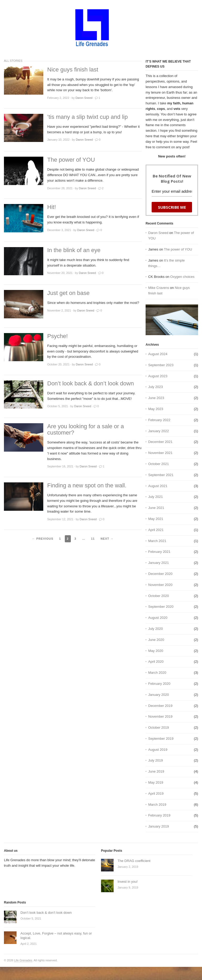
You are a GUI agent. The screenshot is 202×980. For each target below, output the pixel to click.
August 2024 (158, 354)
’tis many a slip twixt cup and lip (87, 117)
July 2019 (156, 760)
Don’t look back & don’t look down (91, 384)
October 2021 (159, 464)
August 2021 (158, 486)
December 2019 (160, 706)
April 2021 (156, 530)
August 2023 (158, 376)
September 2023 (161, 365)
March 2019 (157, 805)
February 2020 (159, 684)
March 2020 (157, 673)
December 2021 (160, 442)
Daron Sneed (158, 233)
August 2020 (158, 618)
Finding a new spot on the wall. (87, 486)
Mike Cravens (159, 288)
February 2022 (159, 420)
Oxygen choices (182, 277)
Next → (107, 539)
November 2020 (160, 585)
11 (93, 539)
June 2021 (156, 508)
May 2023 (156, 409)
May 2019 (156, 782)
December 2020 (160, 574)
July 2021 (156, 497)
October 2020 (159, 596)
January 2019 (159, 826)
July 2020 (156, 629)
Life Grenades (23, 960)
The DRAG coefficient (134, 861)
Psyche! (57, 336)
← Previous (43, 539)
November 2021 (160, 453)
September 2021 (161, 475)
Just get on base (68, 293)
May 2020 (156, 651)
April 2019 (156, 793)
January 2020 (159, 695)
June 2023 (156, 398)
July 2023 (156, 387)
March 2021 (157, 541)
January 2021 (159, 563)
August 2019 (158, 750)
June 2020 (156, 640)
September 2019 (161, 739)
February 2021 (159, 552)
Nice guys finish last (73, 70)
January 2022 (159, 431)
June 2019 (156, 771)
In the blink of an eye (74, 250)
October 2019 (159, 728)
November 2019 (160, 716)
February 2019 (159, 815)
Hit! (52, 207)
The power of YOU (71, 160)
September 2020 (161, 607)
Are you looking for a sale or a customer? (86, 430)
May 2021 (156, 519)
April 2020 (156, 662)
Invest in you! (128, 882)
